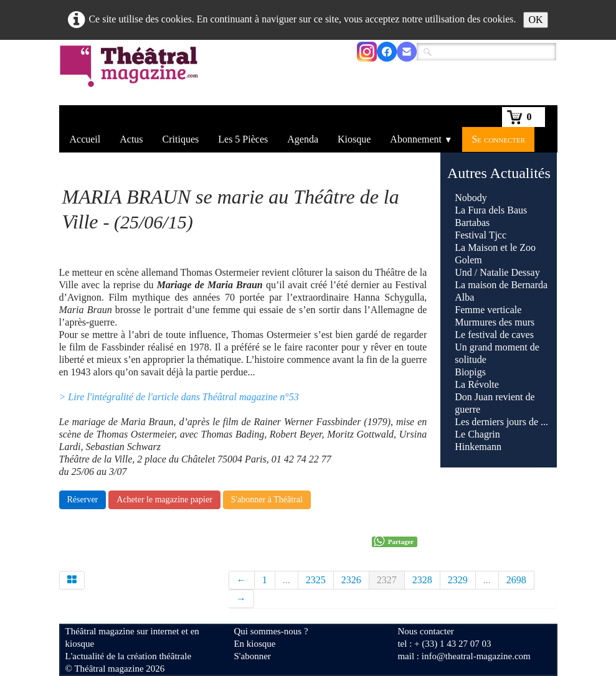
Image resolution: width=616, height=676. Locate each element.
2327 (387, 580)
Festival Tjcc (481, 235)
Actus (131, 139)
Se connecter (498, 139)
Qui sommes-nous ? (271, 631)
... (287, 580)
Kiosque (354, 139)
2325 (316, 580)
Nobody (471, 198)
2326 (351, 580)
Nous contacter (425, 631)
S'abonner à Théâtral (267, 500)
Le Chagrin (477, 434)
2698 (516, 580)
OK (535, 20)
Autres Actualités (499, 173)
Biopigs (470, 372)
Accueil (85, 139)
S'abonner (252, 656)
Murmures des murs (495, 322)
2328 (422, 580)
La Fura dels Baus (491, 210)
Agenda (303, 139)
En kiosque (254, 644)
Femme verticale (488, 310)
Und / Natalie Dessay (497, 272)
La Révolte (477, 384)
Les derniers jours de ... (501, 422)
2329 (458, 580)
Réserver (83, 500)
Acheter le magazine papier (164, 500)
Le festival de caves (494, 335)
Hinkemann (478, 447)
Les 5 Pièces (243, 139)
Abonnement (421, 139)
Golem (468, 260)
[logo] (131, 74)
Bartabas (472, 223)
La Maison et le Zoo (495, 247)
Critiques (181, 139)
